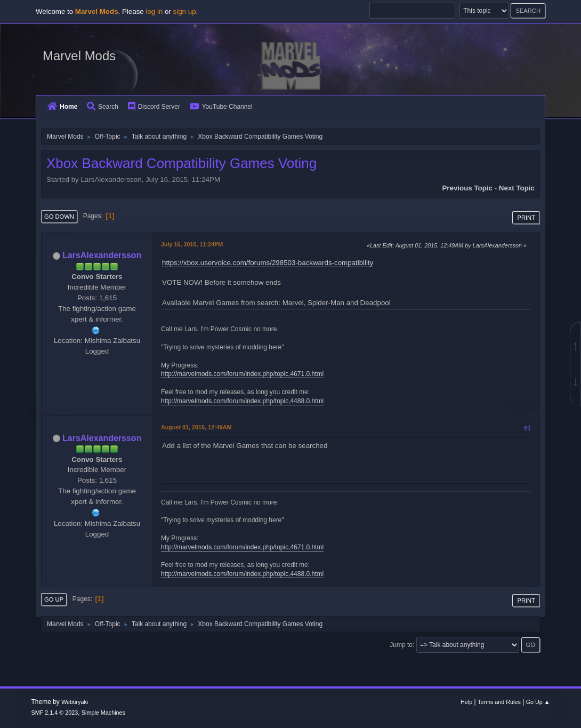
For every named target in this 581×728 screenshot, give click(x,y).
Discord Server (154, 107)
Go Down (59, 217)
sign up (185, 11)
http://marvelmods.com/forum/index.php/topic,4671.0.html (242, 374)
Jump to (401, 645)
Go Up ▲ (538, 702)
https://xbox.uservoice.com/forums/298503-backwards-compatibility (268, 263)
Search (103, 107)
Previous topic (467, 188)
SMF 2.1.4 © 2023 (55, 713)
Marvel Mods (79, 56)
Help (466, 702)
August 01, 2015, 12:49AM (196, 427)
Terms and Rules (499, 702)
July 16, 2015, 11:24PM (192, 244)
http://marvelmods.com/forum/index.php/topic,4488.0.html (242, 401)
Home (62, 107)
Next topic (517, 188)
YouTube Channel (221, 107)
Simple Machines (103, 713)
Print (526, 218)
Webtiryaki (75, 702)
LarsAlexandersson (102, 255)
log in (154, 11)
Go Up (54, 599)
